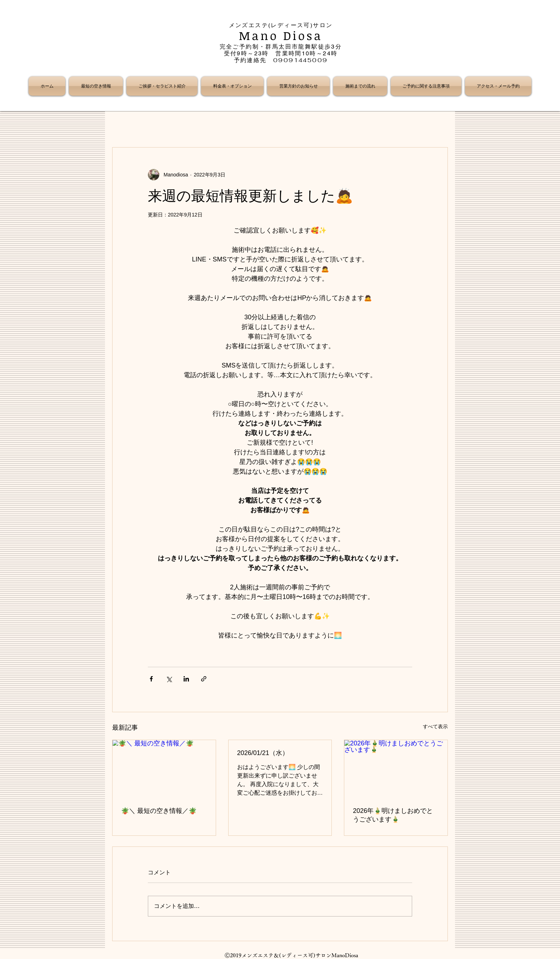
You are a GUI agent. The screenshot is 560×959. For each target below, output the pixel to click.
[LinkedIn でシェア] (186, 679)
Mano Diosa (281, 36)
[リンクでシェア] (204, 679)
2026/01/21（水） (263, 753)
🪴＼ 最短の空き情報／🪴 (159, 811)
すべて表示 (435, 726)
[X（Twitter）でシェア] (169, 679)
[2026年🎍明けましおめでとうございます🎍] (396, 769)
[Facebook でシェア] (151, 679)
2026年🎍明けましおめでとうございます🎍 (393, 815)
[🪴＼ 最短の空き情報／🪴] (164, 769)
